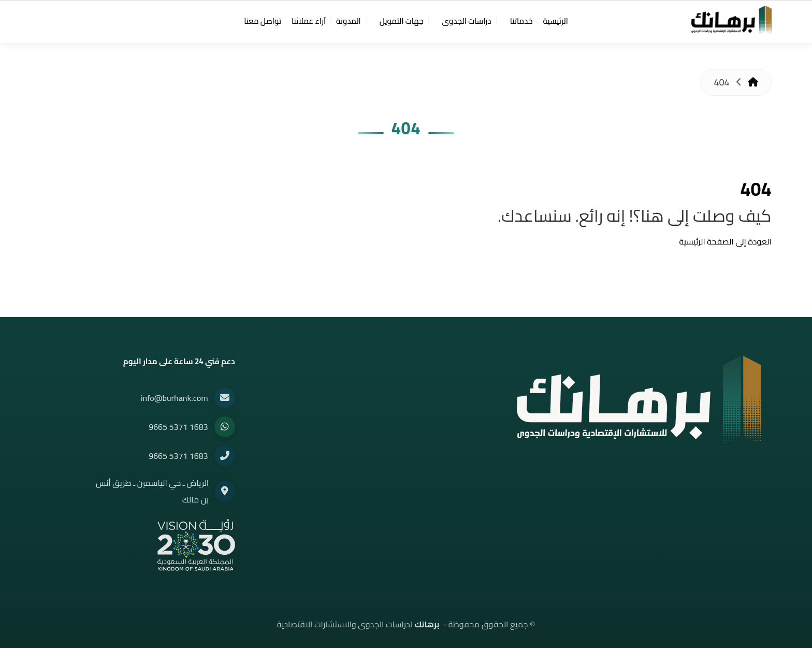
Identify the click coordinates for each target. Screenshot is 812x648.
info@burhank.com (175, 398)
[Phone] (225, 456)
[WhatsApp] (225, 427)
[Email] (225, 398)
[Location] (225, 491)
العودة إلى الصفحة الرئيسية (726, 241)
